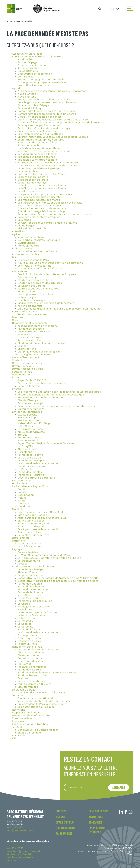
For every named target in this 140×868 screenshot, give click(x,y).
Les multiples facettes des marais (39, 200)
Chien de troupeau (29, 655)
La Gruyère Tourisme (31, 429)
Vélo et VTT (25, 334)
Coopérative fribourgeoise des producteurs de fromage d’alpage (58, 581)
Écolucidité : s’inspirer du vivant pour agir (44, 128)
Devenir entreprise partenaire (36, 478)
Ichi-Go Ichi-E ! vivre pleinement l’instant (44, 151)
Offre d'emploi (21, 538)
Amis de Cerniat (22, 249)
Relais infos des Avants (32, 314)
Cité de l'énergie (28, 400)
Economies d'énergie (30, 403)
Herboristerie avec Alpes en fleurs (39, 148)
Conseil (22, 492)
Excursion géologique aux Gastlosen (40, 134)
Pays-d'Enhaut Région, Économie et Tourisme (46, 443)
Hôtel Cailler (25, 426)
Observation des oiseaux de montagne (42, 208)
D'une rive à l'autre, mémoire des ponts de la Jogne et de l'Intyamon (61, 122)
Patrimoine (19, 541)
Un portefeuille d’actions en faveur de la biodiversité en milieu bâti (60, 309)
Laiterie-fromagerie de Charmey (38, 612)
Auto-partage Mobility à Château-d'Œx (42, 518)
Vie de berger (26, 226)
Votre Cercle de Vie (30, 458)
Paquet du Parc (27, 644)
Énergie (17, 389)
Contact (17, 360)
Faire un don (64, 833)
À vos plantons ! (28, 94)
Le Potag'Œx (25, 446)
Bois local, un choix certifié (34, 266)
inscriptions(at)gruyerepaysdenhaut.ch (23, 851)
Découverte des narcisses (34, 332)
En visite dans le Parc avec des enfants (42, 704)
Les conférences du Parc (28, 357)
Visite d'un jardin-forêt (32, 228)
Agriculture (19, 234)
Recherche (19, 710)
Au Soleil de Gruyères (31, 432)
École (15, 377)
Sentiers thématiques (31, 681)
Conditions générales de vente (31, 355)
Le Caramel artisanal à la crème (38, 463)
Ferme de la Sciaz (29, 630)
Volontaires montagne (31, 237)
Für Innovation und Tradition (30, 724)
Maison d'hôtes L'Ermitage (34, 423)
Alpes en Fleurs (27, 449)
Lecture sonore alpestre (33, 177)
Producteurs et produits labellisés (34, 567)
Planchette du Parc (29, 641)
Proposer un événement (97, 830)
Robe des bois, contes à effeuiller (39, 217)
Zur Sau (22, 435)
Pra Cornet (24, 664)
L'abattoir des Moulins (31, 466)
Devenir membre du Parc (28, 369)
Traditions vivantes (29, 544)
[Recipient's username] (89, 787)
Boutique (18, 317)
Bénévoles (95, 822)
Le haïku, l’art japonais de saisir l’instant (43, 186)
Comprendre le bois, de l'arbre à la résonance (47, 111)
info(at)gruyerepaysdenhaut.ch (20, 830)
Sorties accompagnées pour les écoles (42, 80)
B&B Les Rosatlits (29, 420)
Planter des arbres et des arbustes (40, 283)
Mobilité (17, 509)
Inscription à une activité (33, 85)
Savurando (24, 220)
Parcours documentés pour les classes (42, 383)
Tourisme (23, 504)
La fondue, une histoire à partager (39, 168)
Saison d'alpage (27, 62)
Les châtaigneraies (29, 546)
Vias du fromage (28, 687)
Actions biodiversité (30, 306)
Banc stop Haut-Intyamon (34, 524)
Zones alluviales (28, 552)
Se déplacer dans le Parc (33, 535)
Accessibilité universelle (27, 54)
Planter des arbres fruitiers (35, 280)
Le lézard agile (27, 297)
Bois (15, 257)
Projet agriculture (29, 246)
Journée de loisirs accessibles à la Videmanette (48, 163)
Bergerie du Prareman (31, 575)
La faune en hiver (29, 171)
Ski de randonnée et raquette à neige (41, 343)
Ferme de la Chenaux (31, 587)
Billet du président (29, 733)
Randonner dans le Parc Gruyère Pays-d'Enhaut (48, 673)
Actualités (18, 231)
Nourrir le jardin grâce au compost (39, 206)
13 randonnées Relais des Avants (38, 650)
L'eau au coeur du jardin (33, 180)
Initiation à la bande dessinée (36, 157)
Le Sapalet (24, 469)
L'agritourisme (26, 243)
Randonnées (25, 59)
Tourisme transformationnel (35, 698)
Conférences (25, 77)
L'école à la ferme (29, 386)
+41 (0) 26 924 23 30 (15, 827)
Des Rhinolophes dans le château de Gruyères (47, 274)
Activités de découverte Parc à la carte (36, 57)
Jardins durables (28, 68)
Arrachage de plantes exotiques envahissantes (47, 102)
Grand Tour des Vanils (31, 661)
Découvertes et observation (35, 74)
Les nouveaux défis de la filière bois (40, 269)
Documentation (22, 375)
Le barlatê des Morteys (32, 183)
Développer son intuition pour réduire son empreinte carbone (57, 406)
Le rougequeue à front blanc (36, 294)
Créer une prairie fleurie (27, 363)
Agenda (17, 88)
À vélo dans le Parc (29, 532)
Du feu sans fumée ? (31, 409)
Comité (22, 489)
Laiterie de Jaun (28, 618)
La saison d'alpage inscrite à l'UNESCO (42, 693)
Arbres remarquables (25, 254)
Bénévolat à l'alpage (30, 108)
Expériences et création (32, 65)
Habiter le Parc (21, 483)
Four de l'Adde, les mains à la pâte (39, 143)
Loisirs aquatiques (29, 337)
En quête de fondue (30, 658)
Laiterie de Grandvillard (33, 615)
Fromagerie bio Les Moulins (35, 601)
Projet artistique (28, 71)
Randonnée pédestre (31, 329)
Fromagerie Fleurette (31, 475)
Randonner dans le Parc (27, 647)
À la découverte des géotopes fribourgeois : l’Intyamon (52, 91)
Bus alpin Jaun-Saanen (32, 515)
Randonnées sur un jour (33, 675)
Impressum (19, 721)
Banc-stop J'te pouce (31, 521)
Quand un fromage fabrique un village (41, 211)
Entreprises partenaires (27, 412)
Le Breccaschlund (29, 561)
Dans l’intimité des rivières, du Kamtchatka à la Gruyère (53, 120)
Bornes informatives (25, 312)
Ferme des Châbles (30, 472)
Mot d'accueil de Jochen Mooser (38, 730)
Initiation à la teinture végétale (37, 160)
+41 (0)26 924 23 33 (15, 848)
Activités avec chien (30, 340)
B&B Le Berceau (27, 415)
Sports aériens (27, 349)
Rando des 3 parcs (29, 670)
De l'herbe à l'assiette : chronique (39, 240)
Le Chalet (24, 604)
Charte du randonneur (32, 652)
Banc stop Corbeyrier (31, 526)
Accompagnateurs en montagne (38, 326)
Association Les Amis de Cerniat (38, 251)
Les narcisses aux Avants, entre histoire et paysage (50, 203)
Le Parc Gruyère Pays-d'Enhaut (32, 486)
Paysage (17, 549)
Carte (15, 320)
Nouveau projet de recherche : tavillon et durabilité (50, 263)
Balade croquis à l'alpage (33, 105)
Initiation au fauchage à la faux (37, 154)
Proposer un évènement (27, 713)
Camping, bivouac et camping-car (39, 352)
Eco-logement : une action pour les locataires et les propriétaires (59, 392)
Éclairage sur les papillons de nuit (39, 125)
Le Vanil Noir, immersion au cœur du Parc (44, 555)
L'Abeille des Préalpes (31, 461)
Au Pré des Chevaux (30, 438)
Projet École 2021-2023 (32, 380)
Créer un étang (27, 277)
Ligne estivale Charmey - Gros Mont (40, 512)
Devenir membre (99, 811)
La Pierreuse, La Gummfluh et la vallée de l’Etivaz (49, 558)
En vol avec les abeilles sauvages (38, 131)
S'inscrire (119, 787)
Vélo (15, 738)
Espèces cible (26, 292)
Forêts (21, 501)
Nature (22, 498)
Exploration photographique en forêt (41, 140)
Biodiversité (19, 271)
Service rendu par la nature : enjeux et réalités (47, 223)
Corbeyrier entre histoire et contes (40, 117)
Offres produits (27, 635)
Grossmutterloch (28, 145)
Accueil (10, 21)
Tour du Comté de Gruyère (34, 684)
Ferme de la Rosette (30, 455)
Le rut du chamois (29, 191)
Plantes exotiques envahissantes (38, 289)
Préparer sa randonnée (32, 667)
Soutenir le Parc (22, 372)
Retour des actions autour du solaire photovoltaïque (51, 395)
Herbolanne (25, 452)
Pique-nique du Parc (30, 638)
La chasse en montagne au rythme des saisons (47, 165)
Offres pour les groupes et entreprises (42, 82)
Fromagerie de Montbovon (34, 607)
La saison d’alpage (24, 690)
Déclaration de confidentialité (31, 715)
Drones (22, 346)
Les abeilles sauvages (31, 300)
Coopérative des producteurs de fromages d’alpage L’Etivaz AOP (58, 578)
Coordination (26, 495)
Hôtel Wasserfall (28, 440)
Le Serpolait (25, 627)
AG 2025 (17, 727)
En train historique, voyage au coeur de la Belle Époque (53, 137)
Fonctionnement (22, 481)
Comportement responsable (30, 323)
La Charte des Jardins (31, 286)
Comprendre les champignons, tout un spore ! (47, 114)
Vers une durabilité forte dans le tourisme (44, 701)
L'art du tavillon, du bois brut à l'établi (42, 174)
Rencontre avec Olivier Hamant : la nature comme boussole (55, 214)
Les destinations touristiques (36, 707)
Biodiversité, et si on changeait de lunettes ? (46, 303)
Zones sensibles (22, 718)
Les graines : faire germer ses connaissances (46, 194)
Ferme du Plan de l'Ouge (33, 589)
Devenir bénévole (23, 366)
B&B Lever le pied (29, 418)
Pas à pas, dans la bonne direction (39, 529)
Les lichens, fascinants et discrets (39, 197)
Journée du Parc (22, 506)
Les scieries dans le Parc (33, 260)
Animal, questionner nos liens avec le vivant (45, 100)
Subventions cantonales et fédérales (41, 398)
